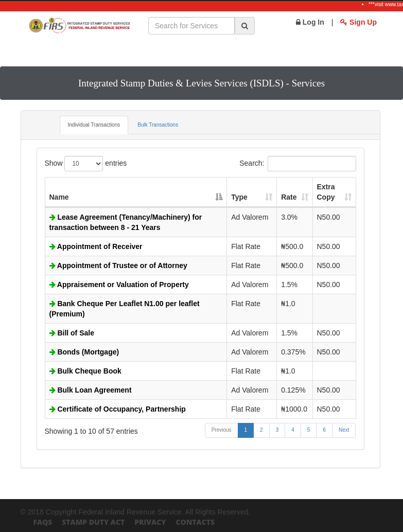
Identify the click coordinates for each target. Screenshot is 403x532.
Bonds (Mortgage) (84, 352)
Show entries (86, 164)
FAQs (43, 522)
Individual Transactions (94, 125)
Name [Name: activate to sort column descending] (59, 197)
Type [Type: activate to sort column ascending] (239, 197)
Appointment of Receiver (96, 246)
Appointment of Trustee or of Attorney (118, 265)
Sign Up (358, 22)
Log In (310, 22)
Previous (222, 430)
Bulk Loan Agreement (91, 390)
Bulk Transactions (158, 125)
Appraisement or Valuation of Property (119, 285)
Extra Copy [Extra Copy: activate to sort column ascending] (326, 192)
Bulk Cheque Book (85, 371)
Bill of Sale (72, 333)
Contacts (195, 522)
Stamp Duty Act (93, 522)
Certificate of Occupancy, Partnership (118, 409)
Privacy (150, 522)
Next (344, 430)
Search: (297, 164)
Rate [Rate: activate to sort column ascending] (289, 197)
